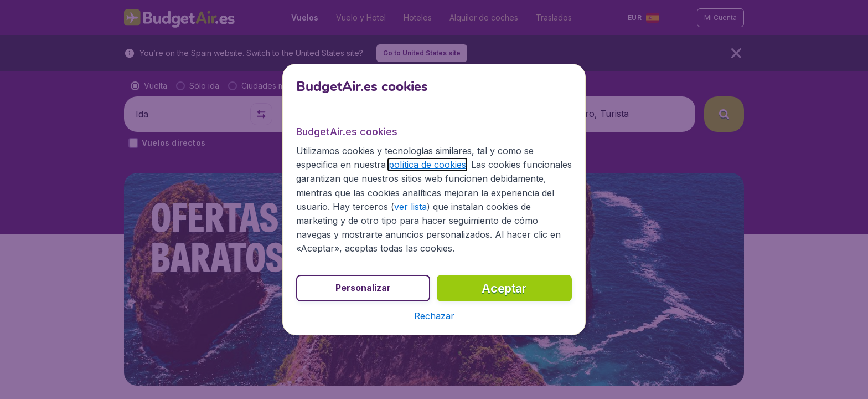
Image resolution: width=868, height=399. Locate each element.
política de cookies (427, 165)
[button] (434, 316)
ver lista (410, 207)
